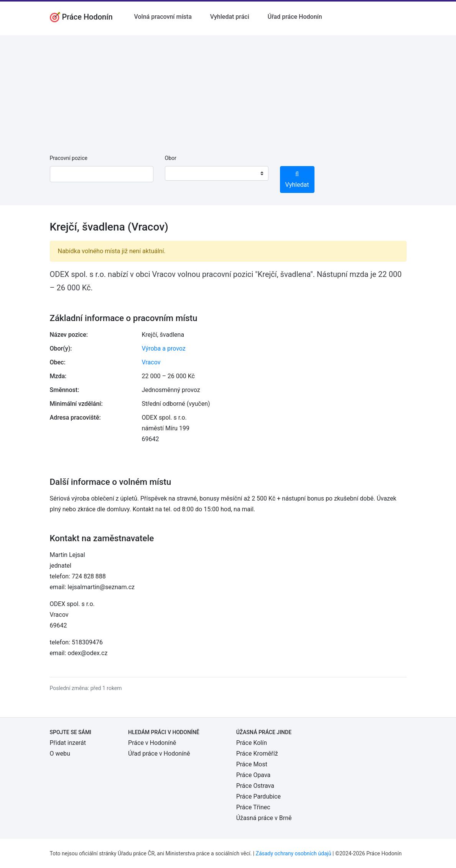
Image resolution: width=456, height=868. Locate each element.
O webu (60, 754)
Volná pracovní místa (163, 17)
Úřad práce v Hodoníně (159, 754)
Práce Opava (254, 775)
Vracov (151, 362)
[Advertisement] (228, 89)
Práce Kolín (252, 743)
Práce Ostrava (255, 786)
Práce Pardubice (258, 796)
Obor (171, 158)
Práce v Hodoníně (152, 743)
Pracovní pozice (69, 158)
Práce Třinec (253, 807)
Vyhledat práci (230, 17)
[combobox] (217, 173)
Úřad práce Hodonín (295, 17)
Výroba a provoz (164, 348)
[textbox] (181, 173)
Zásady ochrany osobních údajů (294, 853)
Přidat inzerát (68, 743)
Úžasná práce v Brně (264, 818)
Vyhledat (297, 180)
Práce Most (252, 764)
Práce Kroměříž (257, 754)
